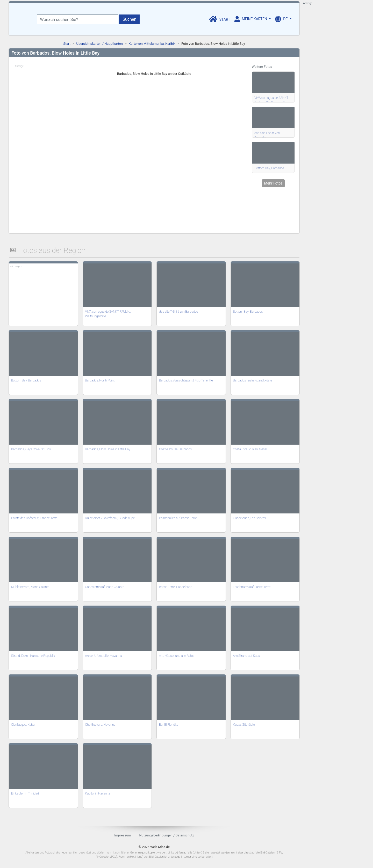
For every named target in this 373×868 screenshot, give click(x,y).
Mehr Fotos (273, 183)
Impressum (123, 835)
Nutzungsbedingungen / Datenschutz (167, 835)
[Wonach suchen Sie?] (78, 19)
